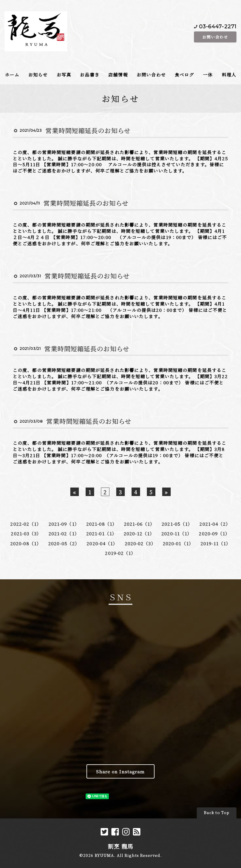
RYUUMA (104, 855)
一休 (208, 75)
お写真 (64, 75)
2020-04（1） (102, 543)
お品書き (90, 75)
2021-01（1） (102, 533)
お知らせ (38, 75)
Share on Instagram (120, 771)
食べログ (184, 75)
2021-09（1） (64, 524)
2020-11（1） (177, 533)
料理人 (229, 75)
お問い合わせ (215, 37)
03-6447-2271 (218, 26)
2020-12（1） (139, 533)
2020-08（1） (26, 543)
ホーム (12, 75)
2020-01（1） (178, 543)
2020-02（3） (140, 543)
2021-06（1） (139, 524)
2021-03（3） (26, 533)
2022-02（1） (26, 524)
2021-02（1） (64, 533)
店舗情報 (118, 75)
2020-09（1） (214, 533)
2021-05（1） (177, 524)
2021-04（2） (215, 524)
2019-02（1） (120, 553)
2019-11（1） (216, 543)
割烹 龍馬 (121, 846)
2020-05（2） (64, 543)
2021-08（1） (102, 524)
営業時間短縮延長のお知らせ (88, 130)
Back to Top (217, 813)
